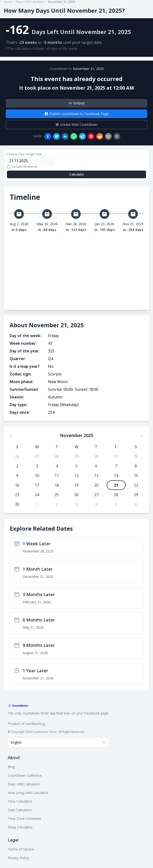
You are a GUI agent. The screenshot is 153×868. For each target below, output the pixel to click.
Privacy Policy (18, 858)
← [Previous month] (12, 435)
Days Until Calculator (24, 784)
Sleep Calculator (20, 827)
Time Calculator (20, 801)
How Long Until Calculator (28, 793)
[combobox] (58, 742)
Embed (76, 103)
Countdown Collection (25, 775)
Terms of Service (21, 849)
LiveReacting (35, 724)
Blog (11, 767)
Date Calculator (20, 810)
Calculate (77, 174)
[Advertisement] (76, 268)
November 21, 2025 (88, 69)
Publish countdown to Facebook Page (77, 114)
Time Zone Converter (24, 819)
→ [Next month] (141, 435)
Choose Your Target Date (24, 154)
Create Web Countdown (76, 124)
